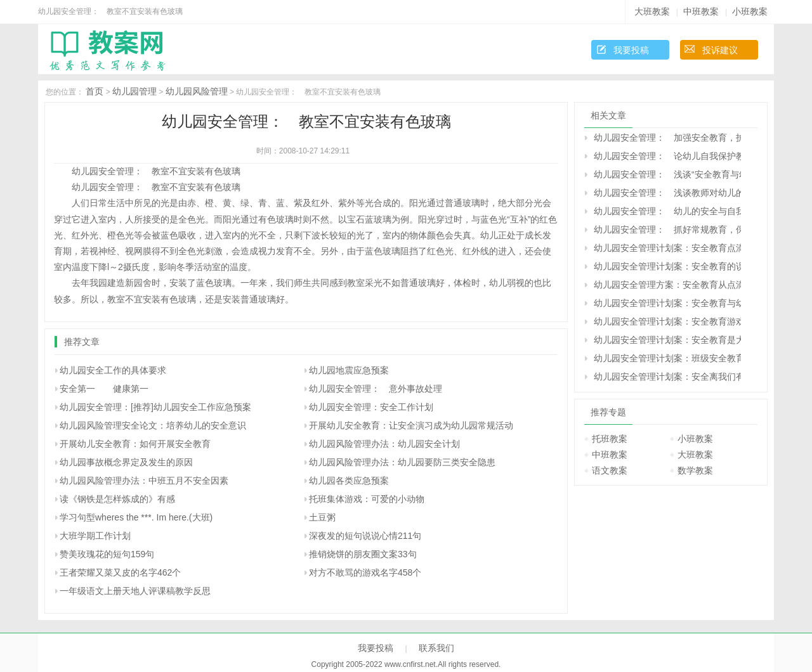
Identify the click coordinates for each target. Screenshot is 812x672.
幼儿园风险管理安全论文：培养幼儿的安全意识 (153, 425)
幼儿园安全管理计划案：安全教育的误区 (667, 266)
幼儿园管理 (134, 91)
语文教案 (610, 470)
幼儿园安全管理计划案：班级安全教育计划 (667, 358)
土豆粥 (322, 517)
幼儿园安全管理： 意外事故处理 (376, 389)
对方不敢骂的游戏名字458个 (365, 572)
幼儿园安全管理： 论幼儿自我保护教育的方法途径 (667, 156)
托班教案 (610, 439)
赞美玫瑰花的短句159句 (107, 554)
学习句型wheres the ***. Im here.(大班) (136, 517)
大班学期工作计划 (95, 536)
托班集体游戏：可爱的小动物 (367, 499)
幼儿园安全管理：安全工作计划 (371, 407)
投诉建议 (720, 50)
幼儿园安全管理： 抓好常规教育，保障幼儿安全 (667, 229)
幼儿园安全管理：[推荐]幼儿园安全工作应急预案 (155, 407)
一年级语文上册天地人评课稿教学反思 (135, 591)
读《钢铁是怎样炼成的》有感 (117, 499)
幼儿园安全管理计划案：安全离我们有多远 (667, 377)
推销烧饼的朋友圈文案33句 (363, 554)
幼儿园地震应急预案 (349, 370)
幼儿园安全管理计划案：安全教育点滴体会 (667, 248)
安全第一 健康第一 (104, 389)
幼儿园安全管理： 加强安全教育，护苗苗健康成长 (667, 138)
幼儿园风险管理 (197, 91)
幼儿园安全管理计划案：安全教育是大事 (667, 340)
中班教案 (701, 11)
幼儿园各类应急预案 (349, 481)
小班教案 (750, 11)
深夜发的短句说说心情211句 (365, 536)
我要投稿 (631, 50)
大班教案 (652, 11)
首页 (95, 91)
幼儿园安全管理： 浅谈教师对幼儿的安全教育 (667, 193)
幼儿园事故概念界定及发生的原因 (126, 462)
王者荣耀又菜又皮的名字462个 (120, 572)
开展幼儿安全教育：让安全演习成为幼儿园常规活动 (411, 425)
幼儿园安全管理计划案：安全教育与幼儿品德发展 (667, 303)
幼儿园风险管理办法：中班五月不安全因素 (144, 481)
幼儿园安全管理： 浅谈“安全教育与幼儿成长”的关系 (667, 174)
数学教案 (695, 470)
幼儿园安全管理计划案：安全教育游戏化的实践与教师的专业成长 (667, 321)
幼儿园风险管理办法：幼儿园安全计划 (384, 444)
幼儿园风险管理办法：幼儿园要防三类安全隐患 (402, 462)
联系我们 (436, 648)
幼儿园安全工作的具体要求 (113, 370)
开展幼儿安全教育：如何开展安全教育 (135, 444)
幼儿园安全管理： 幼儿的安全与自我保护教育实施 (667, 211)
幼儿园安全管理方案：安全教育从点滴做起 (667, 285)
